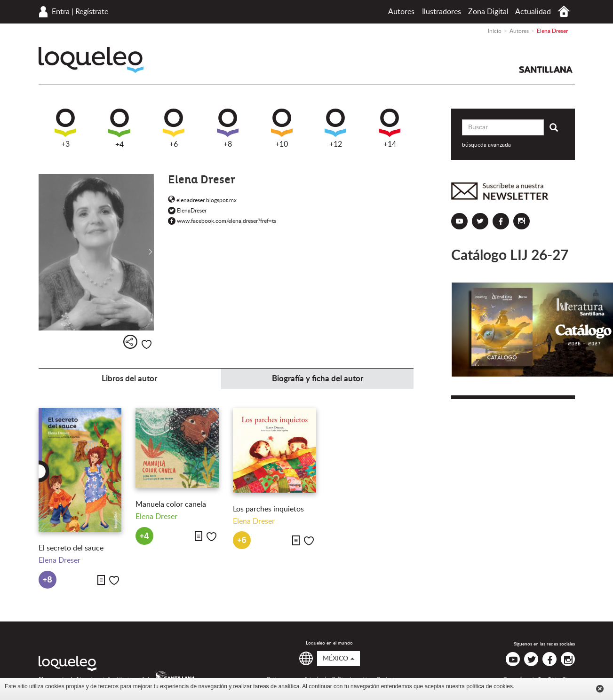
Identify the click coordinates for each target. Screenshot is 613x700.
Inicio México (564, 12)
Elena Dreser (60, 560)
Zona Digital (488, 12)
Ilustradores (442, 12)
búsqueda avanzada (486, 145)
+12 (335, 128)
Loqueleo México (91, 60)
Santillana (546, 70)
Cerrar (600, 689)
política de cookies (490, 686)
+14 (390, 128)
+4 (119, 129)
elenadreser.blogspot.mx (202, 200)
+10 (282, 128)
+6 (174, 128)
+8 (228, 128)
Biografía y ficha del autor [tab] (318, 379)
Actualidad (533, 12)
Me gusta (147, 344)
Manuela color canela (171, 504)
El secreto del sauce (71, 548)
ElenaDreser (187, 211)
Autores (401, 12)
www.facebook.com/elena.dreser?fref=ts (222, 221)
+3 (65, 128)
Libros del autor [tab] (129, 379)
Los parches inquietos (268, 509)
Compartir (130, 342)
